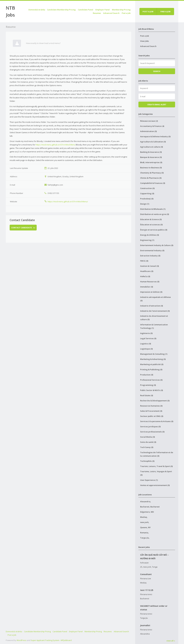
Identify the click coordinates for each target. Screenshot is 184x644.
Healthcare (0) (147, 271)
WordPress (22, 640)
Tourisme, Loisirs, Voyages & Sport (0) (156, 473)
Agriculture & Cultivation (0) (153, 142)
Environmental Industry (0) (152, 250)
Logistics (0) (146, 344)
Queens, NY (145, 527)
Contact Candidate (23, 228)
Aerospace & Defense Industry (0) (155, 136)
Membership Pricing (121, 10)
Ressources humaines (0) (151, 406)
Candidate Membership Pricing (61, 10)
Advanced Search (111, 13)
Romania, (144, 533)
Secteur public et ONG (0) (152, 416)
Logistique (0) (146, 349)
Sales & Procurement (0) (151, 411)
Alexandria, (146, 501)
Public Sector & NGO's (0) (152, 390)
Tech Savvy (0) (147, 447)
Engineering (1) (147, 240)
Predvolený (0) (147, 199)
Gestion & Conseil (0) (149, 266)
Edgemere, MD (147, 512)
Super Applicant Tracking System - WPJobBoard (51, 640)
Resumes (97, 13)
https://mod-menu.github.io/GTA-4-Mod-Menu (55, 145)
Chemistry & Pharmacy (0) (152, 173)
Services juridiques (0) (150, 427)
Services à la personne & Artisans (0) (157, 421)
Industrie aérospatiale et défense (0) (155, 299)
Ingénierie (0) (146, 333)
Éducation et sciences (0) (151, 225)
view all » (171, 641)
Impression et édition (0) (151, 292)
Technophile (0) (147, 461)
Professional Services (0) (151, 380)
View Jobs (144, 41)
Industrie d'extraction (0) (152, 306)
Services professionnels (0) (152, 432)
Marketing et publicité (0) (152, 364)
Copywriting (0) (147, 193)
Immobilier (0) (147, 287)
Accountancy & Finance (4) (152, 126)
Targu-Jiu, (145, 538)
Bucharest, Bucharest (150, 507)
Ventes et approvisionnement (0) (155, 485)
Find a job (165, 12)
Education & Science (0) (151, 219)
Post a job (148, 12)
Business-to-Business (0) (151, 168)
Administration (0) (148, 131)
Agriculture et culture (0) (152, 147)
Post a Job (126, 13)
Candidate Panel (86, 10)
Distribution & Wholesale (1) (153, 209)
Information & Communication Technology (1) (154, 326)
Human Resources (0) (150, 282)
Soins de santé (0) (148, 442)
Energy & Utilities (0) (149, 235)
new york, (145, 522)
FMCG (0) (144, 261)
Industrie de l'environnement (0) (155, 311)
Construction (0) (147, 188)
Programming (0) (148, 385)
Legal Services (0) (148, 338)
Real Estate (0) (147, 395)
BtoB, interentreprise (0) (151, 162)
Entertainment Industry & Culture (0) (157, 245)
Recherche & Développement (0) (155, 401)
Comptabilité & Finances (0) (153, 183)
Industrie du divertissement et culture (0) (154, 318)
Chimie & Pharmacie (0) (151, 178)
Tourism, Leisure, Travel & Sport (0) (156, 466)
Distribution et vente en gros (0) (155, 214)
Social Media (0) (147, 437)
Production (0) (147, 375)
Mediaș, (144, 517)
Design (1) (145, 204)
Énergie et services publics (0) (154, 230)
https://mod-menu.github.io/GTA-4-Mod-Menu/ (68, 202)
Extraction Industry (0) (150, 256)
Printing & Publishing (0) (151, 370)
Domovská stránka (37, 10)
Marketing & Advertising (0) (153, 359)
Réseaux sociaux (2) (149, 121)
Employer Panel (103, 10)
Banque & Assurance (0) (151, 157)
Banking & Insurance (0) (151, 152)
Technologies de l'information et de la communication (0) (157, 454)
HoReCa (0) (145, 276)
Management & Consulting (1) (154, 354)
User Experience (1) (149, 480)
